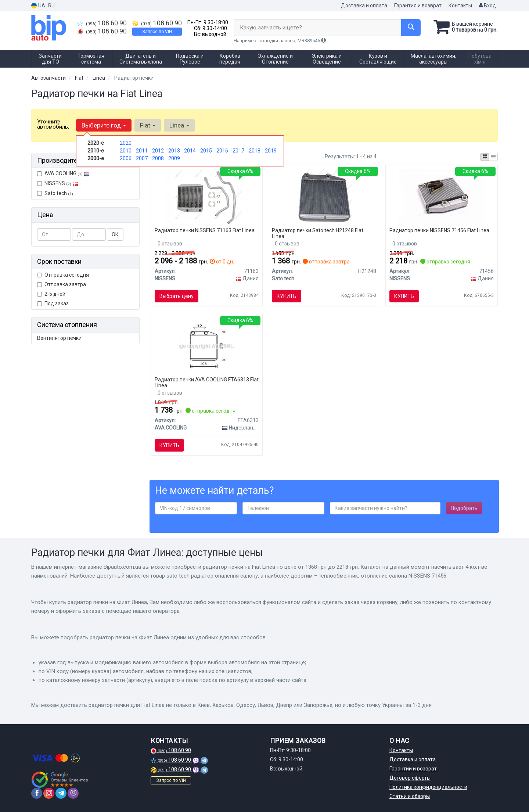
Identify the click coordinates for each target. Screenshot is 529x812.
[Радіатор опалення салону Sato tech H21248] (324, 197)
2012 (158, 151)
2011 (142, 151)
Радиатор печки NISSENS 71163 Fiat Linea (205, 230)
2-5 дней (51, 294)
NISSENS (61, 183)
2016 (222, 151)
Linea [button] (179, 125)
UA (38, 6)
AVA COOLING (63, 173)
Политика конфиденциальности (428, 787)
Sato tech (55, 193)
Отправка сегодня (63, 275)
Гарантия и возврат (418, 6)
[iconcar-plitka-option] (485, 157)
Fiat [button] (148, 125)
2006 (126, 158)
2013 (174, 151)
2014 (190, 151)
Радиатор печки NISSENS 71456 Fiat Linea (439, 230)
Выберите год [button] (104, 125)
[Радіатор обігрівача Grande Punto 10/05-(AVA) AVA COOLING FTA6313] (207, 346)
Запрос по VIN (157, 32)
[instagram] (49, 793)
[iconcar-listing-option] (493, 157)
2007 (142, 158)
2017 (238, 151)
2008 (158, 158)
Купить (287, 296)
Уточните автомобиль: (53, 124)
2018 (255, 151)
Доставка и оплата (364, 6)
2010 (126, 151)
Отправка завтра (62, 284)
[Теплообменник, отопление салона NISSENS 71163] (207, 197)
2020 (126, 143)
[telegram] (61, 793)
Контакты (460, 6)
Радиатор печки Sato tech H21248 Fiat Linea (318, 233)
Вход (487, 6)
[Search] (411, 28)
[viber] (73, 793)
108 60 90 (102, 23)
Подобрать (464, 508)
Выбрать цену (177, 296)
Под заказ (53, 303)
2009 (174, 158)
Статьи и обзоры (410, 796)
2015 (206, 151)
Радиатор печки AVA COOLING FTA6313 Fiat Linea (207, 382)
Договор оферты (410, 778)
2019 (271, 151)
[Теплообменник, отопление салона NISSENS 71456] (442, 197)
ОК (115, 234)
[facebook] (37, 793)
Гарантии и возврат (413, 769)
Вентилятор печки (59, 338)
